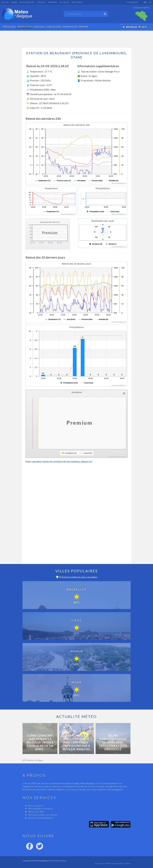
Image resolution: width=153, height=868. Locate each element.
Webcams (52, 2)
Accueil (5, 2)
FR (145, 2)
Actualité (64, 2)
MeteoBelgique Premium (40, 809)
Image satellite (27, 2)
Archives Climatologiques (41, 818)
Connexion (132, 2)
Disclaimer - (100, 863)
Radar (14, 2)
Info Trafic (77, 2)
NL (150, 2)
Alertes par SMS (36, 812)
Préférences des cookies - (115, 863)
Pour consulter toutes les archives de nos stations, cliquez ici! (59, 462)
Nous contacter (36, 806)
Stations (41, 2)
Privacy (128, 863)
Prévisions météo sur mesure (43, 815)
